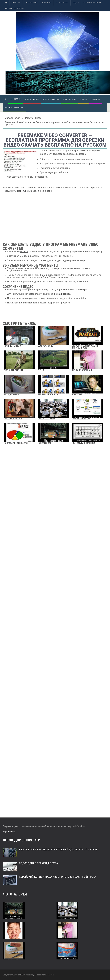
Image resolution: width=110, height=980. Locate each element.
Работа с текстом (51, 99)
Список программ (92, 3)
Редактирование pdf (14, 107)
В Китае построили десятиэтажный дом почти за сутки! (58, 850)
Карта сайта (9, 832)
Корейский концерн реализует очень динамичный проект (59, 877)
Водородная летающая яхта (39, 863)
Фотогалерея (62, 3)
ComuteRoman (16, 99)
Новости (16, 3)
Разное (84, 99)
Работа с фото (70, 99)
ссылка (24, 252)
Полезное (46, 3)
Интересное (31, 3)
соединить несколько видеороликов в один (28, 191)
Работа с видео (32, 99)
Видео (76, 3)
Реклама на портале (15, 8)
